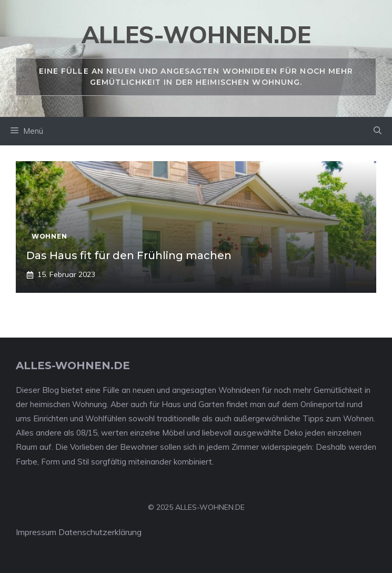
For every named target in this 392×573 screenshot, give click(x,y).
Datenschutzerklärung (100, 532)
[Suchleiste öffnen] (378, 131)
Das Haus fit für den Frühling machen (129, 255)
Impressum (36, 532)
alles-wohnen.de (196, 34)
